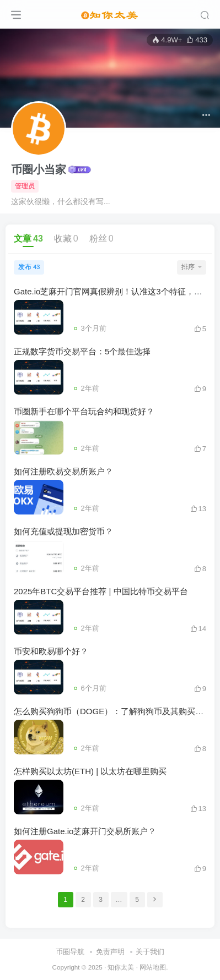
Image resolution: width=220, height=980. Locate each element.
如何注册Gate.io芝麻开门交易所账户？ (85, 831)
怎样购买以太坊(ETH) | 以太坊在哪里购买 (90, 771)
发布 (29, 267)
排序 (192, 267)
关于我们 (150, 952)
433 (197, 40)
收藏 (66, 239)
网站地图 (153, 967)
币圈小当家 (39, 169)
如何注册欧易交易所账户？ (63, 471)
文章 (28, 239)
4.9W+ (167, 40)
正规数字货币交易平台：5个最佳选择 (82, 351)
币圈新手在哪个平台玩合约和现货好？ (84, 411)
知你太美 (121, 967)
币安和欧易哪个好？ (51, 651)
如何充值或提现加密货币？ (63, 531)
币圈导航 (70, 952)
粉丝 (101, 239)
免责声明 (110, 952)
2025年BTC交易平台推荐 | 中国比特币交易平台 (101, 591)
